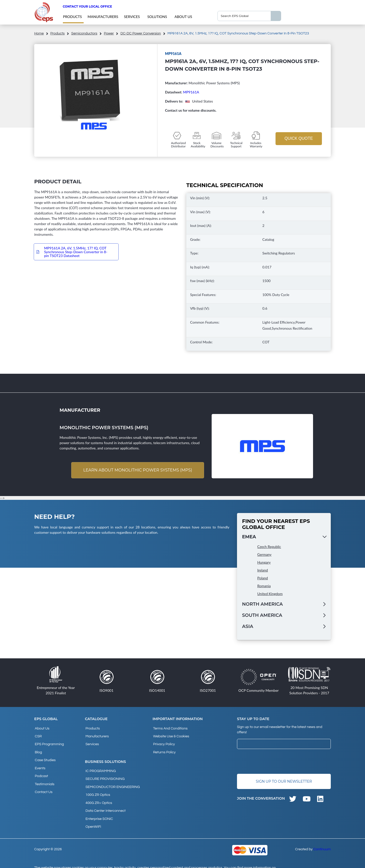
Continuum (322, 837)
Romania (264, 586)
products (72, 17)
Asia (248, 627)
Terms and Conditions (170, 728)
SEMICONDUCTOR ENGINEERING (112, 781)
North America (262, 605)
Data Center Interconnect (105, 802)
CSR (38, 735)
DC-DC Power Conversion (141, 33)
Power (109, 33)
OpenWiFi (93, 815)
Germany (264, 555)
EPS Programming (49, 742)
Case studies (45, 756)
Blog (38, 749)
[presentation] (276, 762)
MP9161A (191, 92)
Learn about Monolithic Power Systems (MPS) (137, 470)
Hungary (264, 563)
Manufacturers (103, 17)
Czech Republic (269, 547)
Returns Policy (164, 749)
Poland (263, 578)
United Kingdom (270, 594)
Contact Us (43, 783)
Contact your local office (87, 6)
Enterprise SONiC (99, 808)
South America (262, 616)
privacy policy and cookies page (66, 862)
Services (132, 17)
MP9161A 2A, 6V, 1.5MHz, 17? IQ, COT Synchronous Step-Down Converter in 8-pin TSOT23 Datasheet (76, 252)
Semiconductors (84, 33)
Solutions (157, 17)
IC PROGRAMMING (100, 767)
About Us (183, 17)
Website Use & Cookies (171, 735)
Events (40, 762)
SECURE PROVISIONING (104, 774)
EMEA (249, 537)
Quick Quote (299, 138)
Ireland (263, 571)
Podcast (41, 769)
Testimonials (44, 776)
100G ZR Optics (97, 788)
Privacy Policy (163, 742)
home (39, 33)
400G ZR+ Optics (98, 795)
